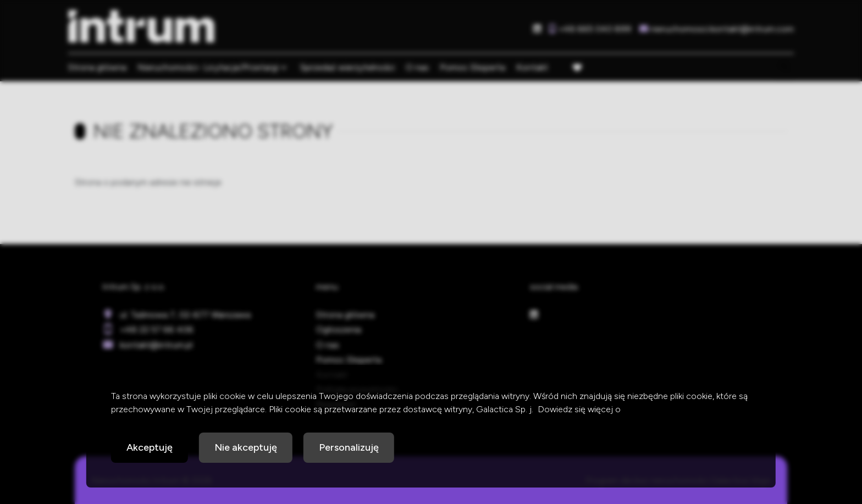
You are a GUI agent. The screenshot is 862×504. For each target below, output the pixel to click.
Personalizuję (349, 447)
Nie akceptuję (246, 447)
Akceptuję (150, 447)
